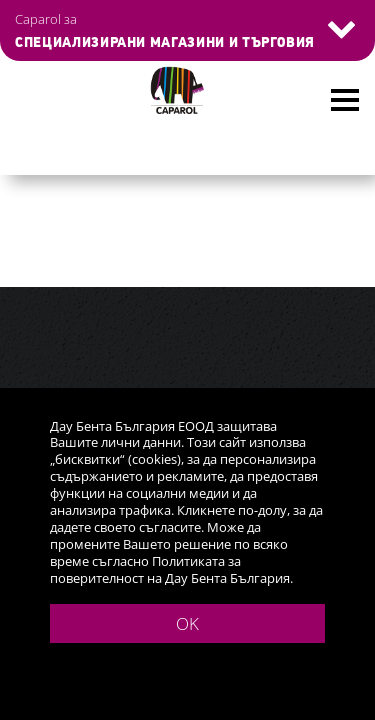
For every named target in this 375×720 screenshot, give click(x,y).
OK (187, 623)
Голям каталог (82, 175)
